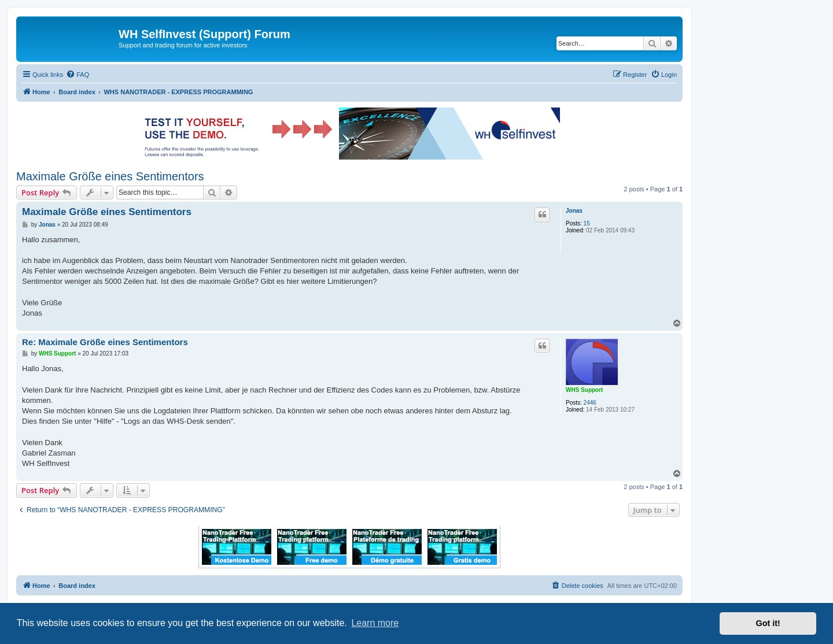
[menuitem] (78, 75)
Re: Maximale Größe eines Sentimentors (105, 342)
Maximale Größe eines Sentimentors (110, 176)
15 (587, 223)
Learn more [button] (375, 623)
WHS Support (584, 390)
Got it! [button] (768, 623)
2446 (590, 403)
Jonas (574, 211)
